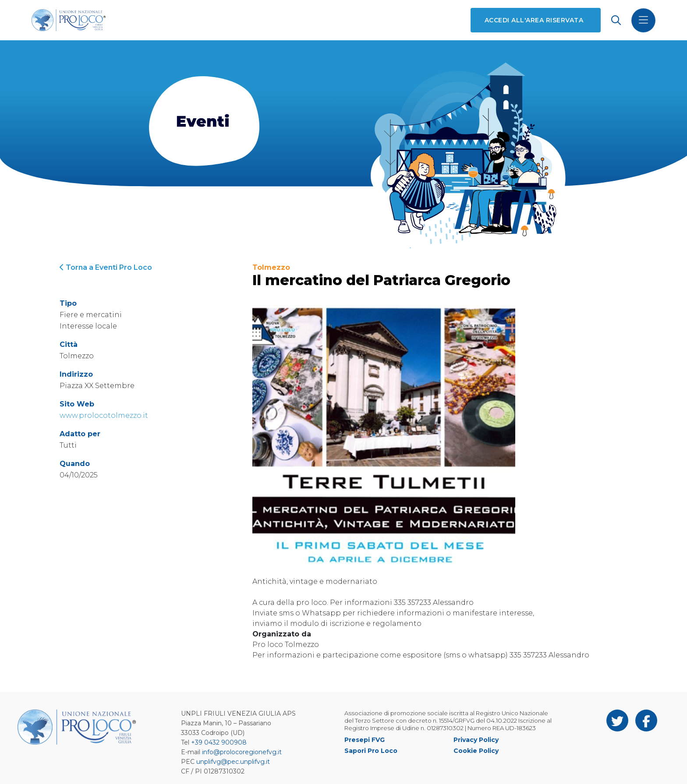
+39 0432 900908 (219, 742)
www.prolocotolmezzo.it (104, 415)
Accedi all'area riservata (534, 20)
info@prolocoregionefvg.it (242, 752)
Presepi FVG (365, 740)
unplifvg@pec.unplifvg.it (233, 762)
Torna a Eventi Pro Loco (106, 267)
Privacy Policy (476, 740)
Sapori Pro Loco (371, 751)
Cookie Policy (476, 751)
